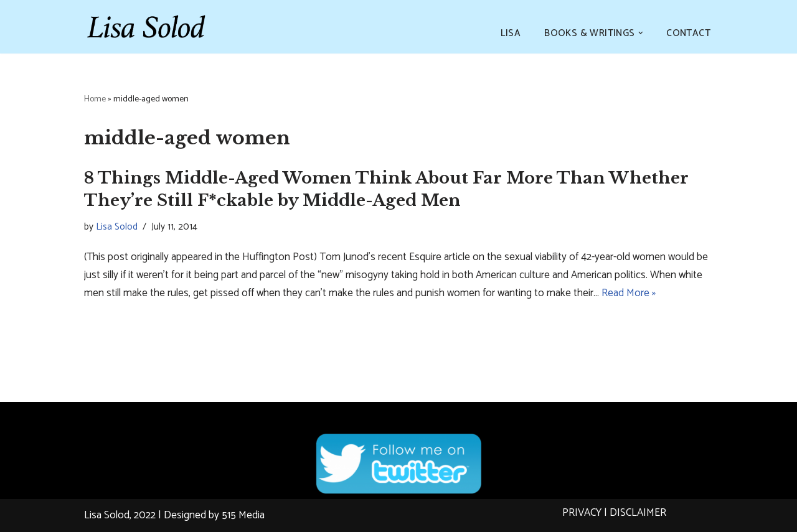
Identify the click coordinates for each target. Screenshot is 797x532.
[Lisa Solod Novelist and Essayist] (146, 27)
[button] (641, 33)
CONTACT (688, 33)
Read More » (629, 293)
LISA (511, 33)
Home (95, 99)
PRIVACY (582, 513)
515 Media (243, 515)
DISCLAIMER (638, 513)
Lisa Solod (117, 227)
